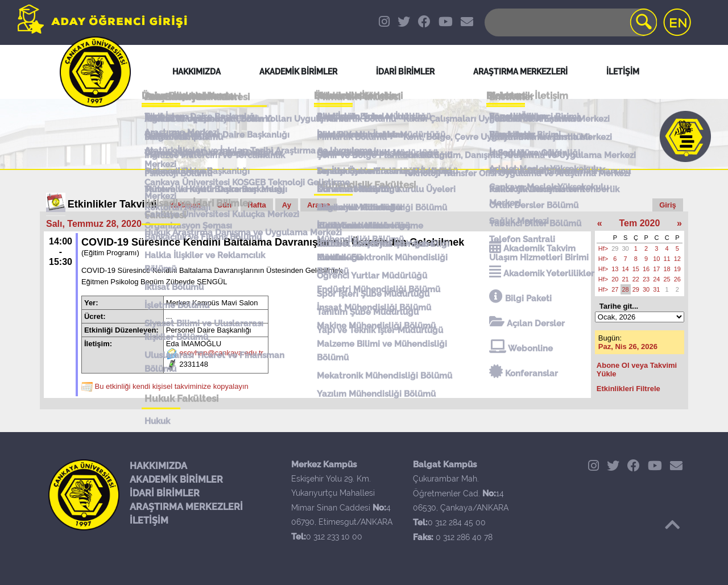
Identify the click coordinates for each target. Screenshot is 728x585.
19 (677, 269)
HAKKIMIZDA (158, 466)
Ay (287, 205)
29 (615, 248)
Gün (224, 205)
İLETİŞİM (149, 520)
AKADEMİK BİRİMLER (176, 480)
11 (667, 259)
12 (677, 259)
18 (667, 269)
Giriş (668, 205)
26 (677, 279)
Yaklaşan (185, 205)
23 (646, 279)
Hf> (603, 248)
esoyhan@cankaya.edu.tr (221, 353)
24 (656, 279)
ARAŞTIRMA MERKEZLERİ (186, 507)
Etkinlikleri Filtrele (628, 389)
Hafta (257, 205)
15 (636, 269)
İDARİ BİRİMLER (165, 493)
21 (626, 279)
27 (615, 289)
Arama (318, 205)
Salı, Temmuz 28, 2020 (94, 224)
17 (656, 269)
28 (626, 289)
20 (615, 279)
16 (646, 269)
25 (667, 279)
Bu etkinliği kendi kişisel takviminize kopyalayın (172, 387)
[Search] (570, 22)
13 (615, 269)
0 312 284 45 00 (457, 522)
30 (626, 248)
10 (656, 259)
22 (636, 279)
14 (626, 269)
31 (656, 289)
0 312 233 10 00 (334, 537)
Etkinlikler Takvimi (112, 204)
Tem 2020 (640, 223)
